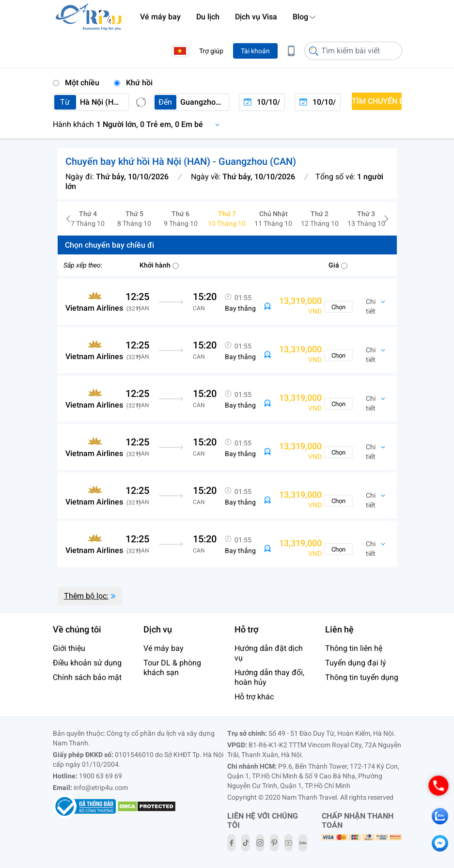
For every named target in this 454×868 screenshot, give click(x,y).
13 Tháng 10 (366, 218)
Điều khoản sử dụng (87, 663)
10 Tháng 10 (227, 218)
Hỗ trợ (246, 629)
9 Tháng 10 (181, 218)
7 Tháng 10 (88, 218)
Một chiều (76, 83)
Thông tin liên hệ (354, 648)
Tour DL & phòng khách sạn (172, 668)
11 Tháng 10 (273, 218)
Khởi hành (159, 265)
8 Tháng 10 (134, 218)
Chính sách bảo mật (87, 677)
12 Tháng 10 (320, 218)
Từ (65, 102)
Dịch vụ (158, 629)
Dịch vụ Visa (256, 17)
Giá (338, 265)
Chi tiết (371, 307)
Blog (300, 17)
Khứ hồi (133, 83)
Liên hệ (339, 629)
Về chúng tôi (77, 629)
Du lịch (208, 17)
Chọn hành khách (139, 125)
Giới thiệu (69, 648)
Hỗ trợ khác (254, 697)
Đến (165, 102)
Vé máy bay (160, 17)
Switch (141, 102)
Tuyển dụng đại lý (356, 663)
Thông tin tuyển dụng (362, 677)
